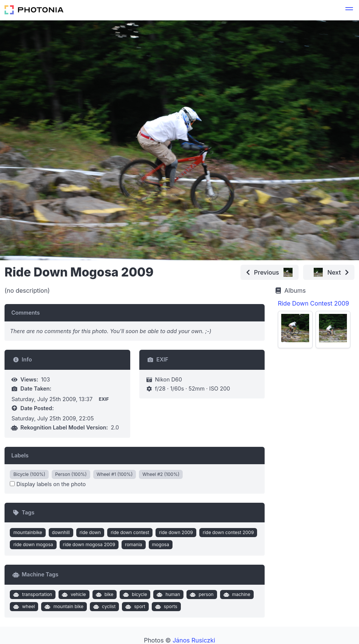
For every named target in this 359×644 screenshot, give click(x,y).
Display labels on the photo (48, 484)
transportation (32, 595)
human (168, 595)
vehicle (73, 595)
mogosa (161, 544)
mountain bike (63, 607)
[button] (349, 10)
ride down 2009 (176, 532)
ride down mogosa (33, 544)
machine (236, 595)
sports (165, 607)
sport (135, 607)
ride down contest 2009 (228, 532)
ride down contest (130, 532)
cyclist (103, 607)
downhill (61, 532)
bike (104, 595)
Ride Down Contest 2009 (314, 303)
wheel (23, 607)
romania (134, 544)
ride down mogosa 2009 (89, 544)
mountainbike (28, 532)
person (201, 595)
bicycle (134, 595)
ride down (90, 532)
